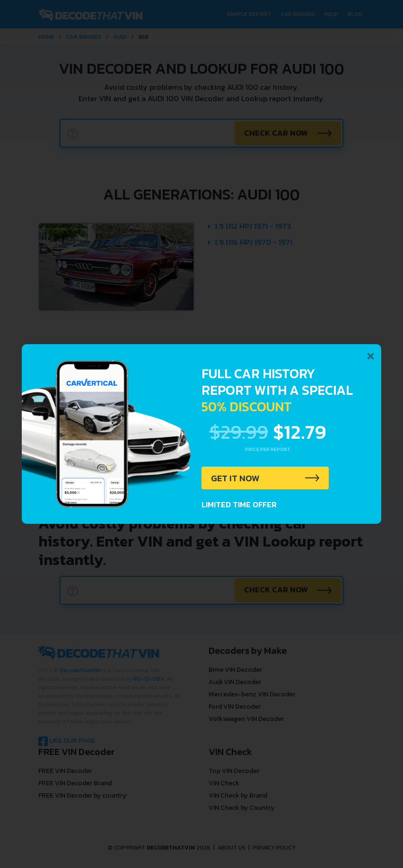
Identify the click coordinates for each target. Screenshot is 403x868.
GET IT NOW (236, 478)
